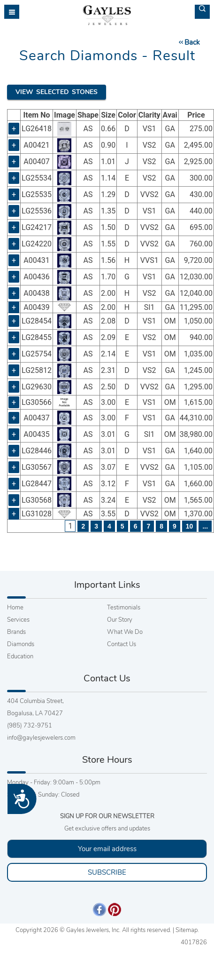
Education (20, 656)
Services (18, 620)
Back (189, 42)
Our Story (120, 620)
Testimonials (124, 608)
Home (15, 608)
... (205, 526)
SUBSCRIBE (107, 872)
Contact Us (122, 644)
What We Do (125, 632)
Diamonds (21, 644)
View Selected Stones (57, 92)
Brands (16, 632)
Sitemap (187, 930)
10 (190, 526)
